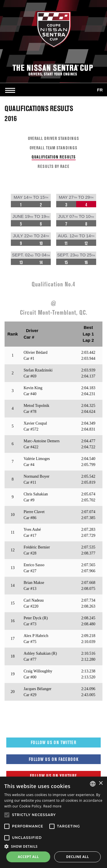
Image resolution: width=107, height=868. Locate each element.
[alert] (53, 822)
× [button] (101, 783)
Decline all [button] (78, 857)
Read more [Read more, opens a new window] (53, 806)
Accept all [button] (28, 857)
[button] (53, 846)
